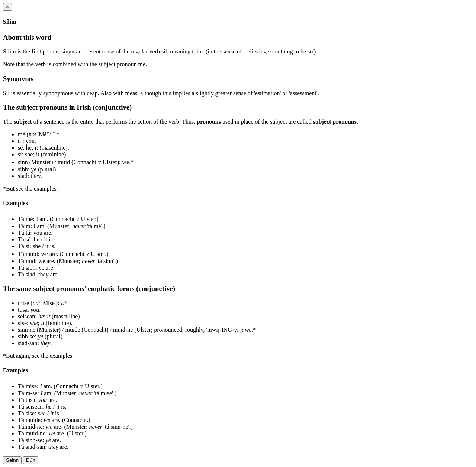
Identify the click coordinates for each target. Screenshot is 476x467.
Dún (30, 460)
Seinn (12, 460)
